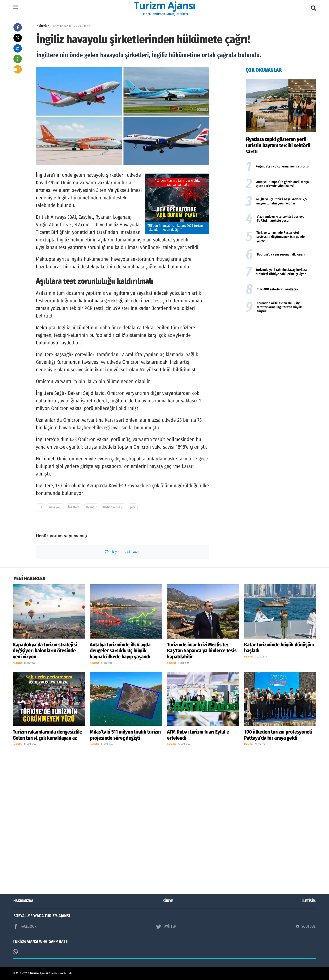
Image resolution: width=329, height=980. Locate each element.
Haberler (43, 26)
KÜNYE (168, 901)
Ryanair (91, 507)
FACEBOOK (25, 926)
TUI (40, 507)
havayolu (55, 507)
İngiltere (74, 507)
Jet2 (133, 507)
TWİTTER (166, 926)
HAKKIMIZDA (23, 901)
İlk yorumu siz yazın (123, 552)
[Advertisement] (281, 349)
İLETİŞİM (309, 901)
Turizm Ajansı (39, 973)
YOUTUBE (306, 926)
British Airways (113, 507)
